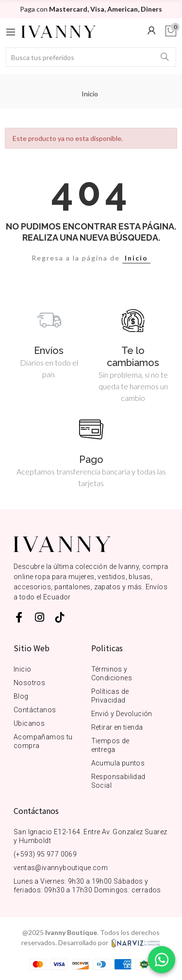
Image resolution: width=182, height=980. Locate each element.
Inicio (136, 258)
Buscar (165, 57)
